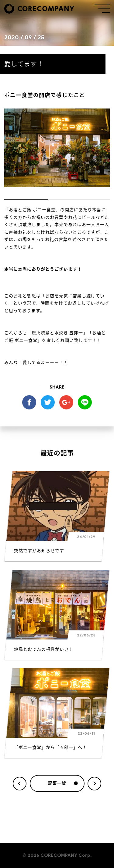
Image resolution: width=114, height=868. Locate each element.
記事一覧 (63, 783)
